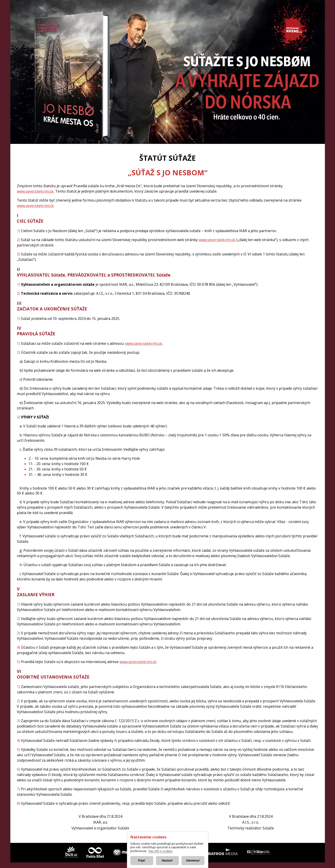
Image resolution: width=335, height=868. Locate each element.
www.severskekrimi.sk (35, 191)
